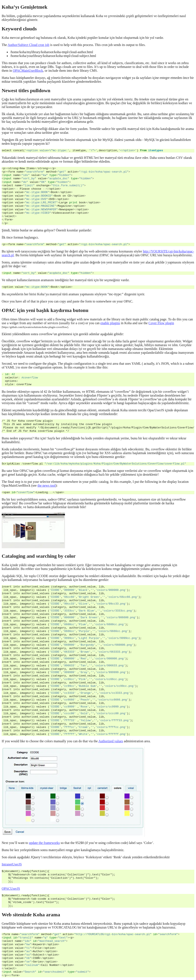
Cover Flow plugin (161, 323)
